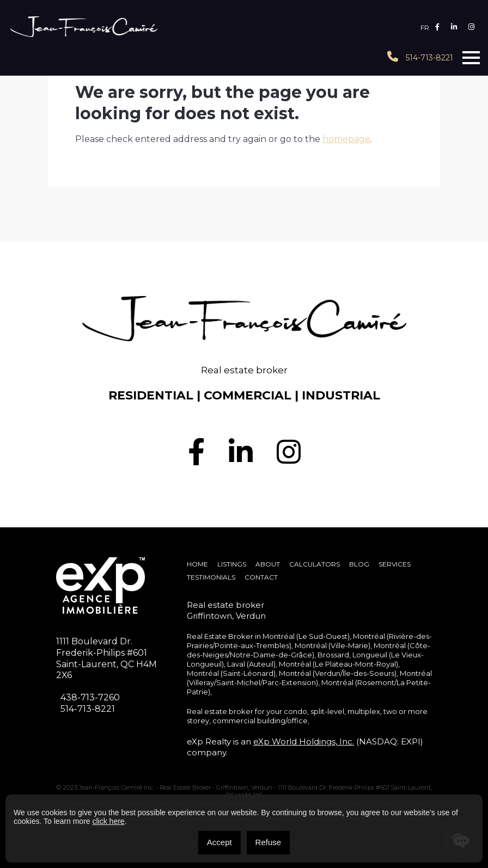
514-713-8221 (420, 57)
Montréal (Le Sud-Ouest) (306, 636)
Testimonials (211, 577)
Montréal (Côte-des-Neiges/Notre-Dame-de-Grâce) (309, 650)
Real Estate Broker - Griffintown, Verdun (217, 787)
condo (295, 711)
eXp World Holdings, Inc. (304, 741)
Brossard (333, 655)
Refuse (269, 842)
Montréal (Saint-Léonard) (231, 673)
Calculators (315, 564)
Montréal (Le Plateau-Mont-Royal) (338, 664)
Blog (359, 564)
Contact (261, 577)
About (268, 564)
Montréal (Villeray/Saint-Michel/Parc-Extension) (309, 678)
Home (197, 564)
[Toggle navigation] (471, 58)
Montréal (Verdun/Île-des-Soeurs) (338, 673)
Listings (232, 564)
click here (108, 821)
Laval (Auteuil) (251, 664)
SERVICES (395, 564)
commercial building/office (260, 721)
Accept (219, 842)
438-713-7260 (90, 697)
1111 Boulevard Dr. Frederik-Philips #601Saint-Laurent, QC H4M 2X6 (106, 658)
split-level (327, 711)
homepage (346, 139)
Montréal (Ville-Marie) (333, 645)
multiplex (364, 711)
